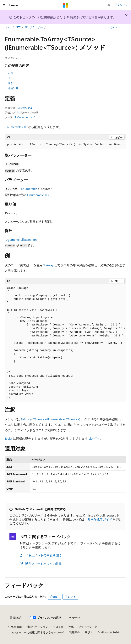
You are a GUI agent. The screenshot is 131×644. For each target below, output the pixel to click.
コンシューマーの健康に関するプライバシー (35, 632)
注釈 (10, 83)
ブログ (57, 627)
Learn (8, 27)
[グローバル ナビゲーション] (4, 5)
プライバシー (86, 627)
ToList (8, 438)
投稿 (71, 627)
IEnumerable (29, 189)
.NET (18, 27)
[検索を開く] (109, 5)
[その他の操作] (123, 28)
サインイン (121, 5)
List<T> (94, 438)
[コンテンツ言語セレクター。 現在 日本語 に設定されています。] (16, 618)
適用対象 (13, 88)
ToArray (48, 265)
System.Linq (25, 108)
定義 (10, 73)
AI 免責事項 (15, 627)
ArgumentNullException (21, 239)
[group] (65, 145)
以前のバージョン (37, 627)
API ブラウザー (34, 27)
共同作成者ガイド (100, 519)
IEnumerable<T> (16, 127)
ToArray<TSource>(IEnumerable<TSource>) (51, 419)
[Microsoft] (66, 5)
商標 (87, 632)
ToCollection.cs (24, 117)
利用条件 (75, 632)
